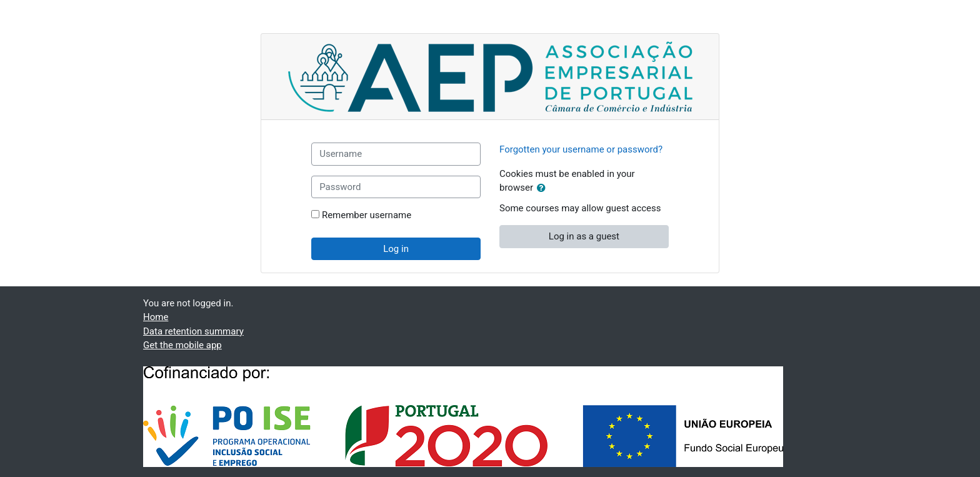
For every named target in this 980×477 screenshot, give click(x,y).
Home (156, 317)
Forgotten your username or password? (581, 149)
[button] (544, 188)
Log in (396, 249)
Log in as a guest (584, 236)
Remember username (367, 215)
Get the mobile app (182, 345)
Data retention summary (193, 331)
